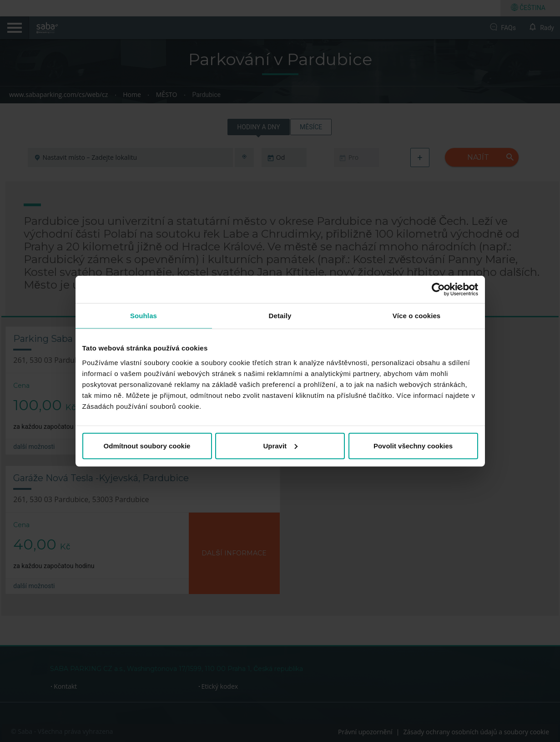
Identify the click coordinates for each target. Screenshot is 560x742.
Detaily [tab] (280, 316)
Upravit (280, 445)
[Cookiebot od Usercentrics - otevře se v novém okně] (438, 290)
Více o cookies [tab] (417, 316)
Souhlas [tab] (144, 316)
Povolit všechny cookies (413, 445)
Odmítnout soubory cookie (147, 445)
